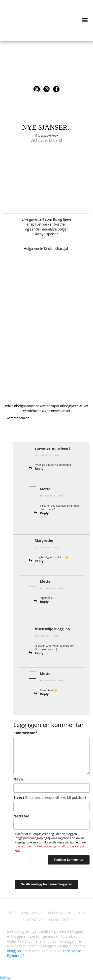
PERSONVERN (59, 913)
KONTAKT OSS (34, 920)
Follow (5, 978)
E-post (50, 797)
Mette (45, 489)
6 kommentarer (46, 136)
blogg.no (14, 951)
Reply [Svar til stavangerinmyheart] (39, 469)
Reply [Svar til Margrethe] (39, 561)
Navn (18, 779)
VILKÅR (79, 913)
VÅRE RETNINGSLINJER (26, 913)
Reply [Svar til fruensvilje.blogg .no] (39, 653)
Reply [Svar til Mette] (44, 513)
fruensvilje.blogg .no (52, 629)
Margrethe (44, 540)
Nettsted (21, 816)
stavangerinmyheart (52, 448)
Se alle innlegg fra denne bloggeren (46, 884)
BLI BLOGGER (60, 920)
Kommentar (25, 733)
